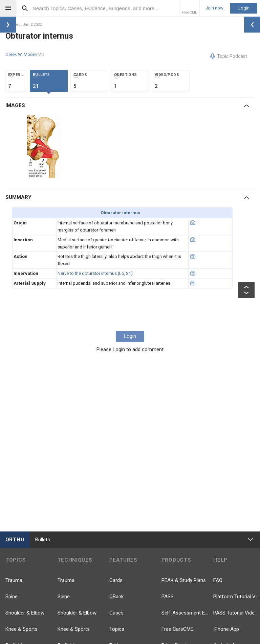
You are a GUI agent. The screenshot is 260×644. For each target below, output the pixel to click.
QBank (116, 597)
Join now (214, 8)
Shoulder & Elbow (25, 613)
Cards (116, 580)
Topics (117, 629)
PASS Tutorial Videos (237, 613)
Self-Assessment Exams (185, 613)
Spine (12, 597)
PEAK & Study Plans (184, 580)
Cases (116, 613)
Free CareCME (177, 629)
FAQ (218, 580)
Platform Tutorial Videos (237, 597)
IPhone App (226, 629)
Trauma (14, 580)
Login (244, 8)
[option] (45, 147)
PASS (168, 597)
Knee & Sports (21, 629)
